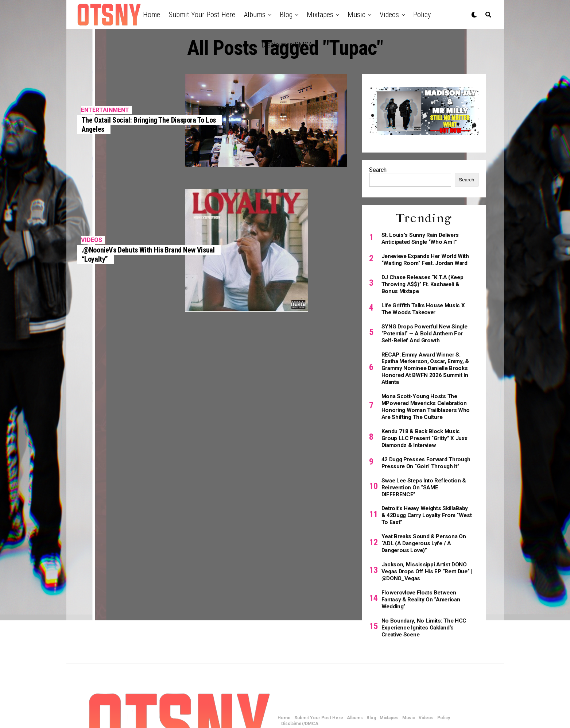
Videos (389, 15)
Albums (255, 15)
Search (378, 170)
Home (152, 15)
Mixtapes (320, 15)
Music (356, 15)
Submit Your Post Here (202, 15)
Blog (286, 15)
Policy (422, 15)
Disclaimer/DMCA (287, 45)
